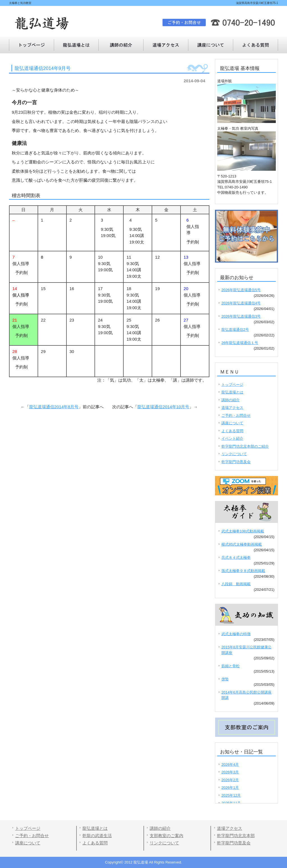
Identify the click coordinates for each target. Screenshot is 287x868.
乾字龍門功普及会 (236, 462)
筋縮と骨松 (231, 666)
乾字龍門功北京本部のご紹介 (245, 446)
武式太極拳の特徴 (236, 634)
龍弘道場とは (76, 45)
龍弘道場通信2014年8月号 (54, 407)
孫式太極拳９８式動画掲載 (243, 571)
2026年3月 (230, 772)
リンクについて (234, 454)
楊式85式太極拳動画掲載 (242, 544)
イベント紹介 (232, 438)
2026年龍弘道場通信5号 (241, 290)
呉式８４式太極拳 (236, 558)
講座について (256, 45)
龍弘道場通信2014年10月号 (163, 407)
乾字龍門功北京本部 (236, 836)
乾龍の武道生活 (97, 836)
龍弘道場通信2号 (235, 330)
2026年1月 (230, 788)
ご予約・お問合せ (236, 415)
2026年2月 (230, 780)
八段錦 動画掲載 (236, 584)
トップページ (31, 45)
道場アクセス (166, 45)
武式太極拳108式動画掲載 (243, 531)
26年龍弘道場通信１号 (240, 343)
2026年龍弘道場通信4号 (241, 303)
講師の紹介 (121, 45)
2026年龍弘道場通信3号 (241, 316)
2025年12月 (231, 795)
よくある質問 (211, 45)
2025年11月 (231, 803)
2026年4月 (230, 765)
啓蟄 (225, 679)
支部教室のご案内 (166, 836)
